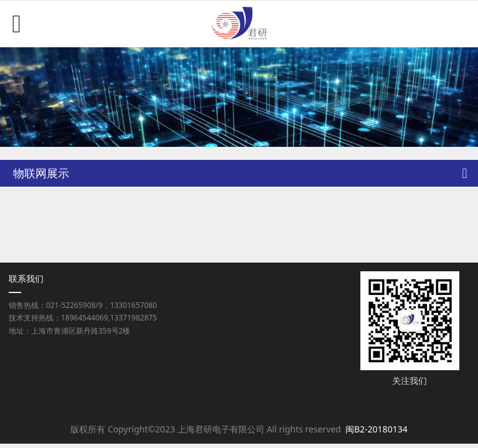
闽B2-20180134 (377, 429)
